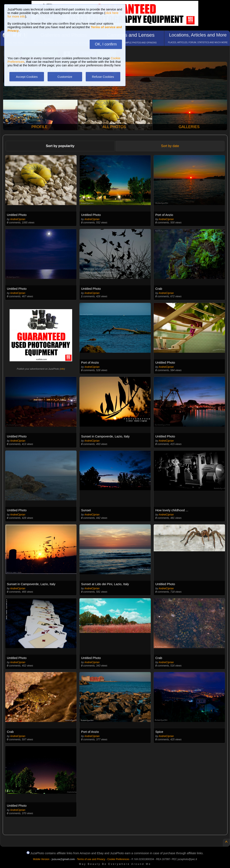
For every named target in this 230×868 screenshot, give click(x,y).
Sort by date (170, 146)
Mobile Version (41, 859)
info (62, 369)
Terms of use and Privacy (91, 859)
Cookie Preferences (118, 859)
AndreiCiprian (18, 219)
